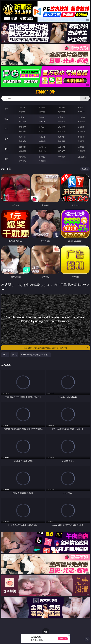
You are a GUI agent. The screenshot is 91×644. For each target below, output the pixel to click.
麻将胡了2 (22, 112)
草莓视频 (62, 157)
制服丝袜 (22, 131)
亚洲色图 (42, 137)
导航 (6, 159)
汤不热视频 (81, 157)
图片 (6, 139)
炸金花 (42, 112)
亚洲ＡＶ (22, 117)
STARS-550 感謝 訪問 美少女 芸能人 (35, 355)
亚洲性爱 (22, 127)
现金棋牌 (62, 112)
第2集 (14, 355)
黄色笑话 (62, 151)
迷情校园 (22, 151)
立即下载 (63, 639)
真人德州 (42, 107)
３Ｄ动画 (81, 117)
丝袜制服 (42, 121)
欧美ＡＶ (62, 117)
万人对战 (62, 107)
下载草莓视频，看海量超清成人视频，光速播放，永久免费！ (55, 348)
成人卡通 (62, 127)
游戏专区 (81, 107)
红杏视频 (22, 161)
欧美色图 (62, 137)
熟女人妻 (22, 121)
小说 (6, 149)
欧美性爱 (81, 127)
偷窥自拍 (22, 137)
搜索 (85, 98)
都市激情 (22, 147)
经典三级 (42, 131)
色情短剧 (42, 161)
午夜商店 (42, 157)
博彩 (6, 109)
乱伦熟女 (62, 131)
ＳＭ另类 (81, 121)
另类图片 (81, 141)
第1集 (5, 355)
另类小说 (42, 151)
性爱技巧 (81, 151)
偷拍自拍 (42, 127)
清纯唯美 (42, 141)
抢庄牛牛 (81, 112)
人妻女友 (62, 147)
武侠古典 (81, 147)
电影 (6, 129)
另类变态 (81, 131)
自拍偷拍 (42, 117)
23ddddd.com (45, 92)
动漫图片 (81, 137)
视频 (6, 119)
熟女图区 (62, 141)
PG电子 (23, 107)
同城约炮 (22, 157)
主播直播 (62, 121)
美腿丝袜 (22, 141)
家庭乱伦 (42, 147)
